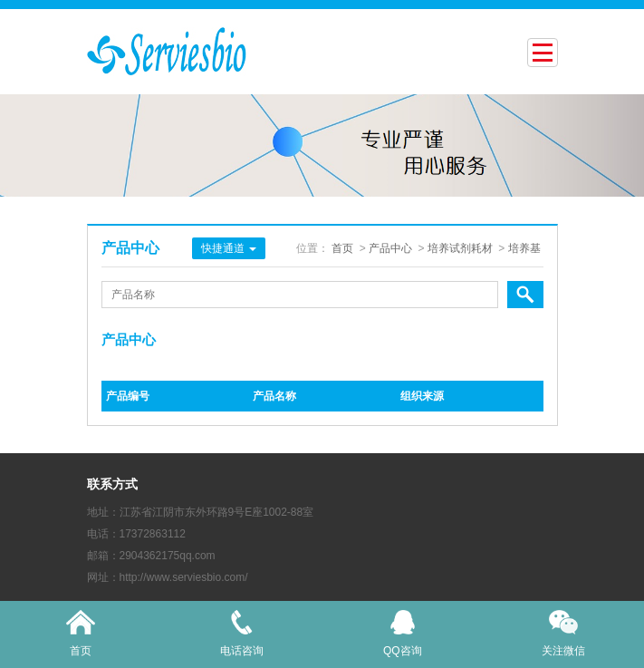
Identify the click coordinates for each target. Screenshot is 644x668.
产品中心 (390, 248)
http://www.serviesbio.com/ (184, 577)
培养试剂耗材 (460, 248)
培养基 (524, 248)
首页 (342, 248)
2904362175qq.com (168, 556)
